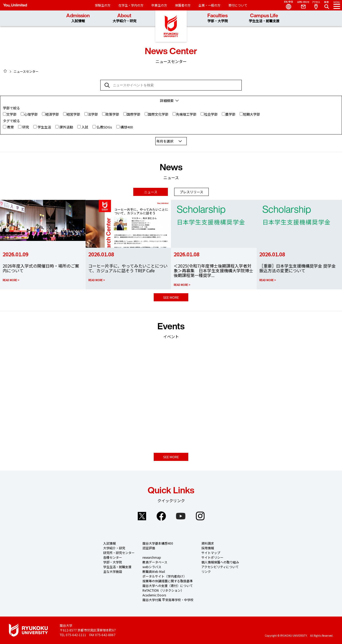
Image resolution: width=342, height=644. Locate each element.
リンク (206, 571)
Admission (78, 18)
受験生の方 (103, 5)
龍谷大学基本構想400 (158, 543)
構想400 (127, 127)
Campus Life (264, 18)
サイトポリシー (212, 557)
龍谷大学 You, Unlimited (171, 26)
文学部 (11, 114)
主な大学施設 (113, 571)
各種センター (113, 557)
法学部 (93, 114)
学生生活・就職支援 (117, 567)
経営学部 (73, 114)
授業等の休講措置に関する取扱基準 (168, 581)
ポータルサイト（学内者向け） (164, 576)
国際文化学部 (158, 114)
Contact (301, 5)
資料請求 (208, 543)
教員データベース (155, 562)
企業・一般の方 (209, 5)
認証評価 (149, 548)
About (125, 18)
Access (316, 5)
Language (286, 5)
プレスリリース (191, 192)
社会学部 (211, 114)
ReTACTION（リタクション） (163, 590)
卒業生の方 (159, 5)
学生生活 (44, 127)
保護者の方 (183, 5)
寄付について (238, 5)
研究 (26, 127)
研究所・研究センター (119, 553)
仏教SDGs (104, 127)
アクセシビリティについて (220, 567)
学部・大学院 (113, 562)
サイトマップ (211, 553)
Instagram (200, 516)
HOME (5, 71)
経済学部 (52, 114)
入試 (85, 127)
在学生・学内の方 (131, 5)
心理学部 (31, 114)
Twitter (142, 516)
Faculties (218, 18)
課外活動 (66, 127)
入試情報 (109, 543)
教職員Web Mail (154, 571)
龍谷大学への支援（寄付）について (168, 586)
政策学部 (112, 114)
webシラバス (152, 567)
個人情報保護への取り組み (220, 562)
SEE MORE (171, 297)
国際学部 (134, 114)
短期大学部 (252, 114)
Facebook (161, 516)
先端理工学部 (186, 114)
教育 (10, 127)
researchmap (152, 557)
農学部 (230, 114)
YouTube (181, 516)
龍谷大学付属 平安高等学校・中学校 (168, 600)
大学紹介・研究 (114, 548)
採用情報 (208, 548)
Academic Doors (154, 595)
